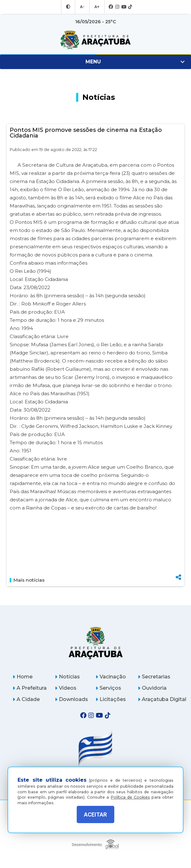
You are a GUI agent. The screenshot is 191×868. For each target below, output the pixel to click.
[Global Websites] (95, 843)
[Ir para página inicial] (95, 40)
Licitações (111, 699)
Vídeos (66, 688)
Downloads (71, 699)
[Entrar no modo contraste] (69, 7)
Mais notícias (27, 580)
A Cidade (26, 699)
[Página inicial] (95, 643)
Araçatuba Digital (162, 699)
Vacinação (111, 677)
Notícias (67, 677)
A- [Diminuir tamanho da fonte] (83, 7)
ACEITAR (95, 814)
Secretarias (154, 677)
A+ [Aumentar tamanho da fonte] (96, 7)
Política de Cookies (130, 793)
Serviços (108, 688)
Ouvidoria (152, 688)
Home (23, 677)
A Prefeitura (30, 688)
